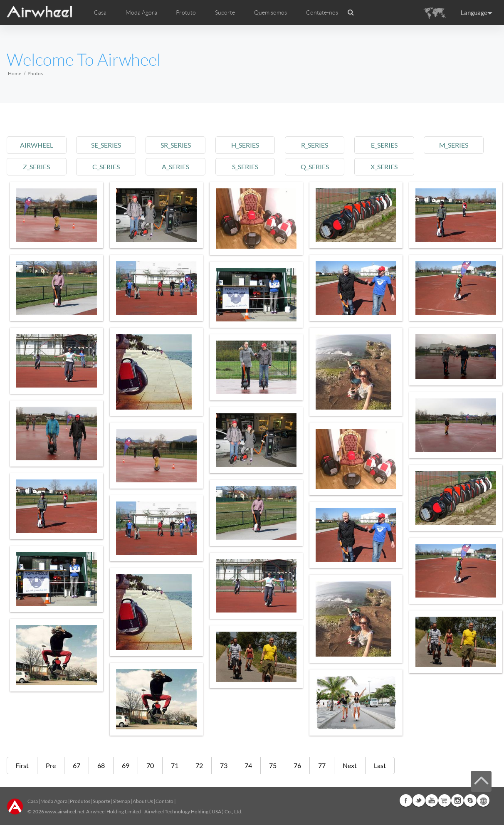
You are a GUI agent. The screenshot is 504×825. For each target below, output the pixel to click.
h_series (245, 145)
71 (175, 765)
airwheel (37, 145)
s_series (245, 167)
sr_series (176, 145)
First (22, 765)
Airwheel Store (445, 800)
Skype (470, 800)
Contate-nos (322, 12)
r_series (315, 145)
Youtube (432, 800)
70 (150, 765)
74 (248, 765)
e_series (384, 145)
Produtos (80, 801)
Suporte (225, 12)
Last (380, 765)
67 (77, 765)
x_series (384, 167)
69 (126, 765)
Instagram (457, 800)
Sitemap (121, 801)
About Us (143, 801)
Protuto (186, 12)
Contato (164, 801)
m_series (454, 145)
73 (224, 765)
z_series (36, 167)
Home (15, 73)
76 (297, 765)
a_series (175, 167)
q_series (315, 167)
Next (350, 765)
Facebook (406, 800)
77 (322, 765)
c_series (106, 167)
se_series (106, 145)
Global (483, 800)
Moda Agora (54, 801)
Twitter (419, 800)
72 (199, 765)
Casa (100, 12)
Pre (51, 765)
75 (273, 765)
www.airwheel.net (65, 811)
